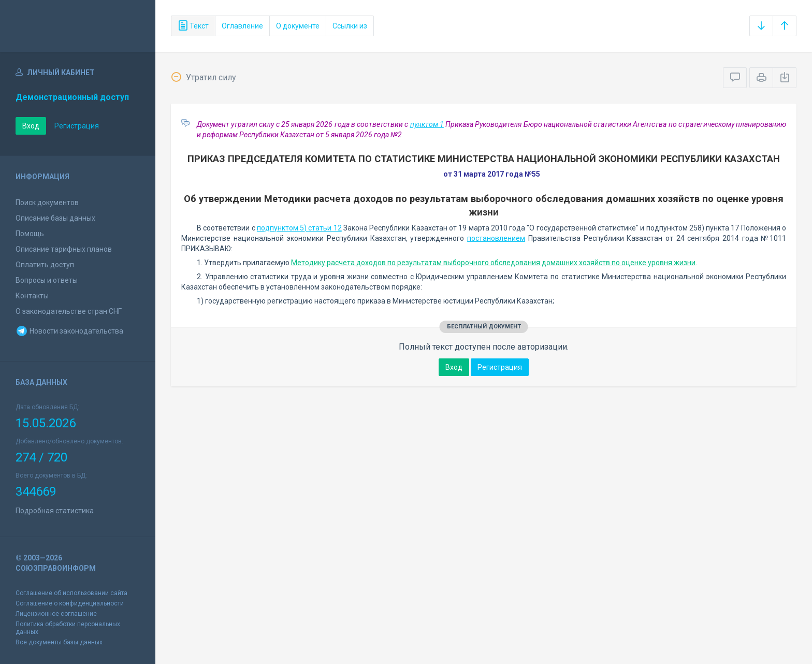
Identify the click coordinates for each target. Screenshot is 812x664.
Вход (31, 126)
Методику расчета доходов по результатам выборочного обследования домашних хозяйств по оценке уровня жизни (493, 263)
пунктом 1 (427, 124)
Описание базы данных (55, 218)
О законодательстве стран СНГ (69, 311)
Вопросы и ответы (47, 280)
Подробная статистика (55, 511)
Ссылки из (350, 26)
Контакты (32, 296)
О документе (298, 26)
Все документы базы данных (59, 642)
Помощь (30, 234)
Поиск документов (47, 203)
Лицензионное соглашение (56, 614)
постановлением (496, 238)
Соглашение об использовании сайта (71, 593)
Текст (193, 26)
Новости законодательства (69, 331)
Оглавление (242, 26)
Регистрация (77, 126)
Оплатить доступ (45, 265)
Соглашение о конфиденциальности (70, 603)
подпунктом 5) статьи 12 (299, 228)
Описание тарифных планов (64, 249)
